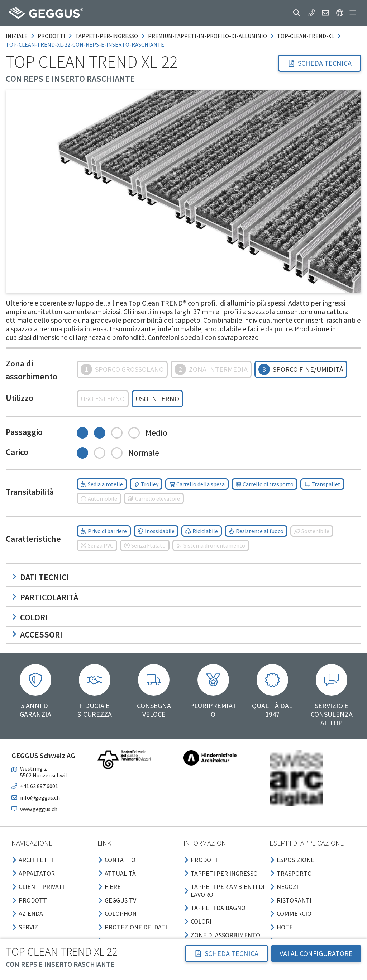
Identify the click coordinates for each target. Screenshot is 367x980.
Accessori (37, 635)
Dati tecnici (40, 577)
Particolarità (45, 597)
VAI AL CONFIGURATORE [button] (316, 953)
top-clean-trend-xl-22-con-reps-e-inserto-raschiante (85, 44)
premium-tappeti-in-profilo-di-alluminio (208, 36)
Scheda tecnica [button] (320, 63)
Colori (30, 617)
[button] (297, 13)
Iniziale (17, 36)
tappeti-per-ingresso (107, 36)
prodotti (51, 36)
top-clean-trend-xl (306, 36)
